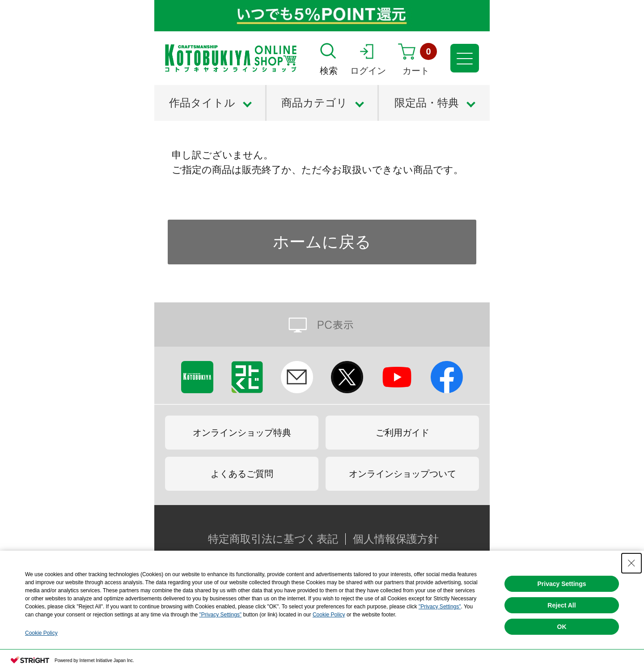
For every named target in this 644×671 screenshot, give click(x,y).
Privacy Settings (562, 584)
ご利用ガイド (402, 433)
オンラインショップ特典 (242, 433)
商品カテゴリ (314, 103)
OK (562, 627)
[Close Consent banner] (631, 563)
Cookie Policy (329, 615)
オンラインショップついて (402, 474)
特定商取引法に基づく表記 (273, 539)
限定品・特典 (427, 103)
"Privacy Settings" (440, 607)
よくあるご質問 (242, 474)
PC (322, 325)
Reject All (561, 605)
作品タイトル (202, 103)
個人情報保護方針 (396, 539)
